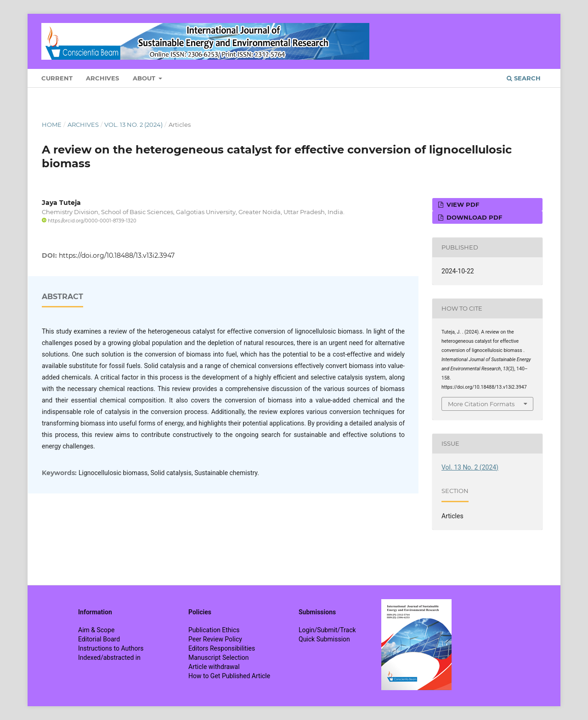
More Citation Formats (481, 404)
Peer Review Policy (215, 639)
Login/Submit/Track (327, 630)
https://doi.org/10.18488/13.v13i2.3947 (117, 255)
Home (52, 125)
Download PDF (473, 217)
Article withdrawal (214, 667)
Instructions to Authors (111, 648)
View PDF (462, 204)
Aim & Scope (96, 630)
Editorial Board (99, 639)
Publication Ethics (214, 630)
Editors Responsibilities (222, 648)
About (145, 78)
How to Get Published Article (229, 676)
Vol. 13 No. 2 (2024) (133, 125)
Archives (102, 78)
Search (524, 78)
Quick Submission (324, 639)
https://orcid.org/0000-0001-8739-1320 (89, 221)
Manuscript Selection (219, 658)
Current (57, 78)
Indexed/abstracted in (109, 658)
